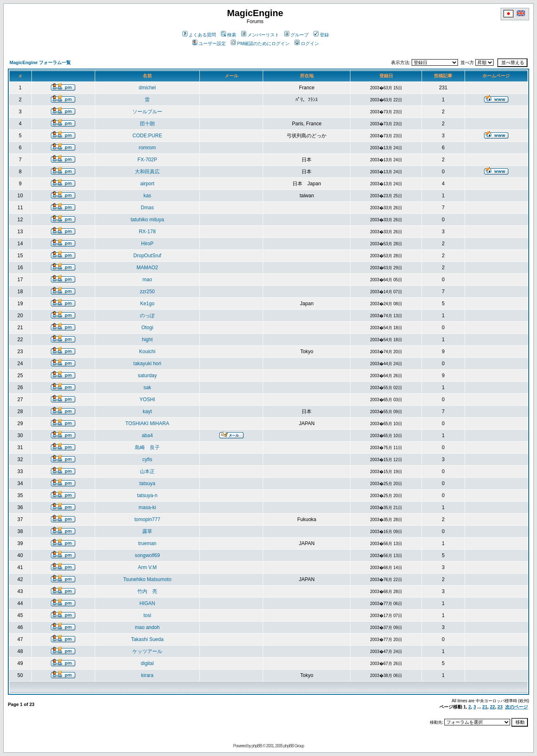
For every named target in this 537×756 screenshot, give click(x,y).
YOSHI (147, 400)
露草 (147, 531)
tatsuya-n (147, 495)
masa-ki (147, 507)
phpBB (257, 746)
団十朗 (147, 124)
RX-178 (147, 232)
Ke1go (147, 304)
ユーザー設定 (209, 43)
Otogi (147, 328)
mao (147, 280)
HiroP (147, 244)
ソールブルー (147, 112)
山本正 (147, 471)
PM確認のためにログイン (260, 43)
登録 (321, 35)
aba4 (147, 435)
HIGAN (147, 603)
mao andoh (147, 627)
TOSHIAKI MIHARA (147, 423)
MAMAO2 (147, 268)
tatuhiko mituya (147, 220)
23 (500, 707)
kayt (147, 411)
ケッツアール (147, 651)
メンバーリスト (260, 35)
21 (485, 707)
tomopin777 (147, 519)
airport (147, 184)
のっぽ (147, 316)
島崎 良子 (147, 447)
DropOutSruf (147, 256)
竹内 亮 (147, 591)
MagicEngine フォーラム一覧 (40, 62)
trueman (147, 543)
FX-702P (147, 160)
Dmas (147, 208)
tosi (147, 615)
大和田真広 (147, 172)
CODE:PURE (147, 136)
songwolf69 (147, 555)
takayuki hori (147, 364)
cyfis (147, 459)
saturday (147, 376)
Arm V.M (147, 567)
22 (492, 707)
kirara (147, 675)
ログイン (307, 43)
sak (147, 388)
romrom (147, 148)
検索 (229, 35)
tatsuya (147, 483)
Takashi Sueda (147, 639)
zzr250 (147, 292)
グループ (296, 35)
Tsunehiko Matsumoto (147, 579)
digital (147, 663)
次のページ (517, 707)
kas (147, 196)
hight (147, 340)
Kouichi (147, 352)
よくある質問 (199, 35)
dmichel (147, 88)
